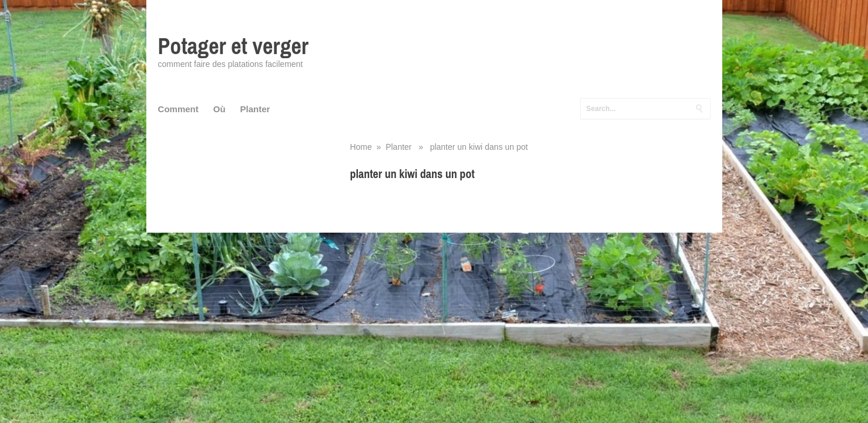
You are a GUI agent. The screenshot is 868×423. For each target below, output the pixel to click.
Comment (178, 109)
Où (219, 109)
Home (361, 147)
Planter (255, 109)
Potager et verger (233, 46)
